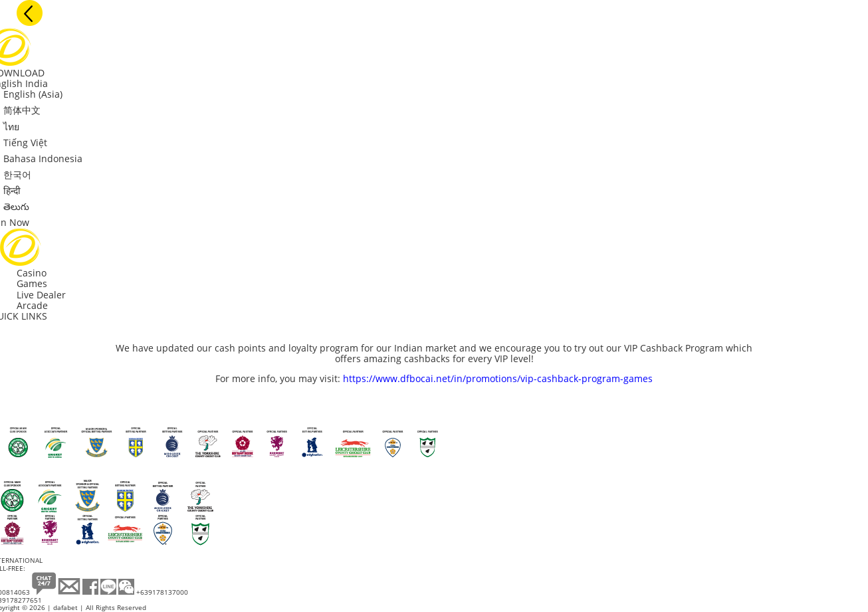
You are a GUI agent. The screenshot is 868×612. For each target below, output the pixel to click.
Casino (32, 273)
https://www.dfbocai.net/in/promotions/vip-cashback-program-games (498, 378)
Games (32, 283)
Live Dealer (41, 295)
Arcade (32, 305)
